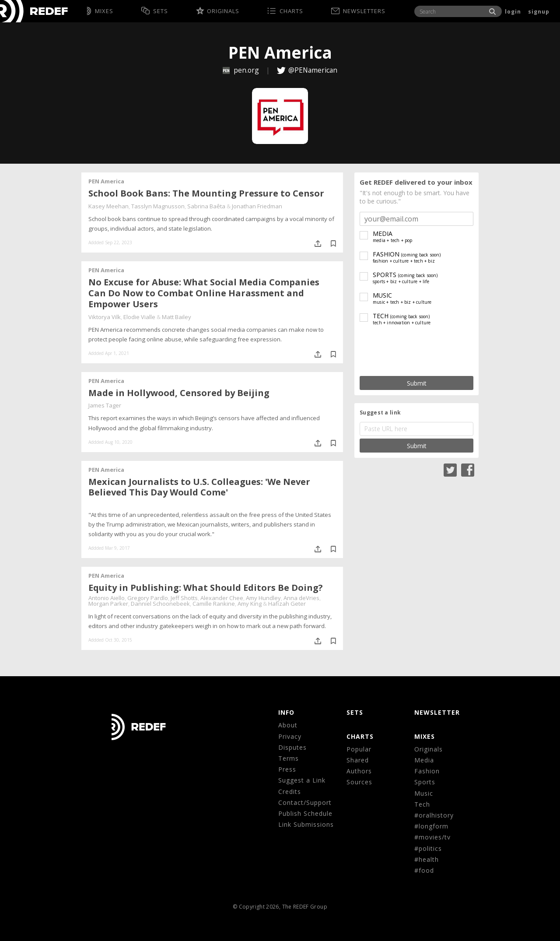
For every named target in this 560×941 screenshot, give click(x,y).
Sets (355, 712)
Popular (359, 749)
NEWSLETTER (437, 712)
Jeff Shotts (184, 598)
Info (286, 712)
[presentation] (416, 351)
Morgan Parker (108, 604)
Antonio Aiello (107, 598)
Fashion (427, 771)
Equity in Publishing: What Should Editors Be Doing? (206, 588)
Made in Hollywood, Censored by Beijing (179, 393)
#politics (428, 848)
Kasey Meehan (108, 206)
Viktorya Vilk (105, 317)
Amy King (250, 604)
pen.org (242, 70)
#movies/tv (432, 837)
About (288, 725)
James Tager (105, 405)
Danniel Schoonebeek (160, 604)
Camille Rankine (214, 604)
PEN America (106, 181)
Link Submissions (306, 824)
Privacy (290, 736)
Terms (289, 758)
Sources (359, 782)
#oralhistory (434, 815)
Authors (359, 771)
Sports (425, 782)
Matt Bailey (177, 317)
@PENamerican (313, 70)
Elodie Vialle (139, 317)
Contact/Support (305, 802)
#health (427, 859)
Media (424, 760)
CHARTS (360, 736)
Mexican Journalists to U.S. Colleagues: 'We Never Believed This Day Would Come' (199, 487)
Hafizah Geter (287, 604)
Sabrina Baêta (206, 206)
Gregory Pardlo (148, 598)
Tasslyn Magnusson (158, 206)
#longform (431, 826)
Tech (422, 804)
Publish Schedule (305, 813)
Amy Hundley (263, 598)
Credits (290, 792)
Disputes (292, 747)
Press (287, 769)
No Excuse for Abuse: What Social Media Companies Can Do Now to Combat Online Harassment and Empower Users (204, 293)
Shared (358, 760)
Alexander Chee (222, 598)
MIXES (425, 736)
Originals (429, 749)
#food (424, 870)
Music (424, 793)
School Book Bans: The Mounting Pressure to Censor (206, 193)
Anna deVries (301, 598)
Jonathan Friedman (257, 206)
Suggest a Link (302, 780)
